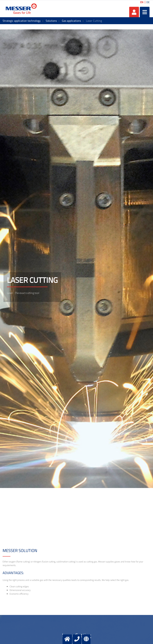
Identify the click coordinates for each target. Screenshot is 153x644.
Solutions (51, 21)
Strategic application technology (22, 21)
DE (148, 2)
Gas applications (71, 21)
